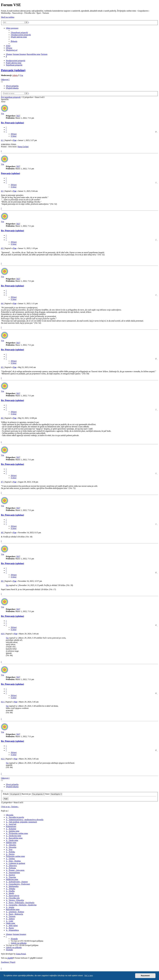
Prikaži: (12, 794)
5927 (18, 116)
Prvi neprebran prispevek (11, 97)
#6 (2, 418)
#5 (2, 367)
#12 (2, 759)
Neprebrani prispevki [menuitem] (14, 65)
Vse (22, 75)
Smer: (54, 794)
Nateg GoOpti (23, 147)
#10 (2, 634)
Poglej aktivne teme (14, 63)
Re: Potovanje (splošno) (12, 123)
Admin (15, 75)
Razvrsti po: (33, 794)
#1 (2, 140)
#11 (2, 702)
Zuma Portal (21, 954)
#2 (2, 191)
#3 (2, 248)
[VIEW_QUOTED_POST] (18, 585)
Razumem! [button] (145, 976)
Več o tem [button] (89, 976)
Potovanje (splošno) (13, 70)
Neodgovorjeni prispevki (16, 61)
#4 (2, 303)
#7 (2, 482)
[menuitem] (19, 33)
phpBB (10, 958)
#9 (2, 581)
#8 (2, 533)
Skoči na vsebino (8, 17)
